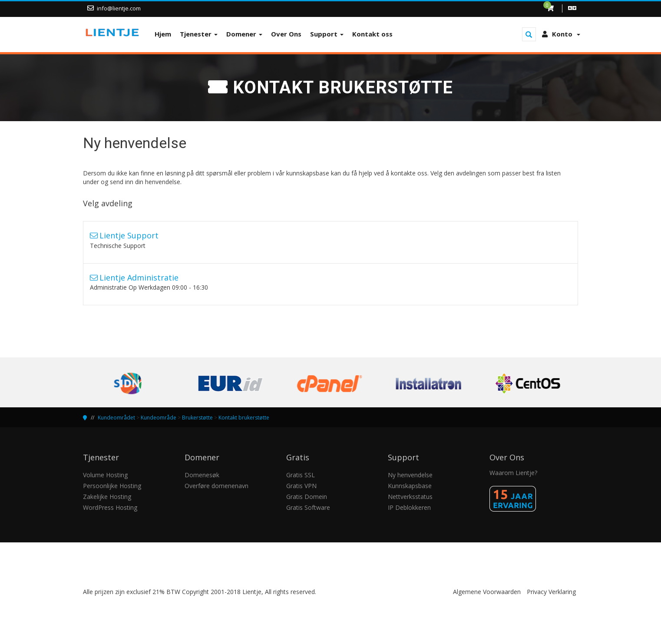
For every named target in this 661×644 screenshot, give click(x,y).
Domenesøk (202, 475)
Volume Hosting (105, 475)
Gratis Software (308, 507)
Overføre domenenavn (216, 486)
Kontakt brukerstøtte (244, 418)
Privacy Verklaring (551, 592)
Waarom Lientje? (513, 473)
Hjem (163, 34)
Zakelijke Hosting (107, 497)
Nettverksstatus (410, 497)
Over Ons (286, 34)
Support (327, 34)
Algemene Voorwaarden (487, 592)
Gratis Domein (307, 497)
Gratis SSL (301, 475)
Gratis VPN (301, 486)
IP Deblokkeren (409, 507)
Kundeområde (159, 418)
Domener (244, 34)
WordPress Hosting (110, 507)
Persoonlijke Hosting (112, 486)
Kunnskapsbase (410, 486)
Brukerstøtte (197, 418)
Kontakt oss (372, 34)
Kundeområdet (116, 418)
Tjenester (199, 34)
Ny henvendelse (410, 475)
